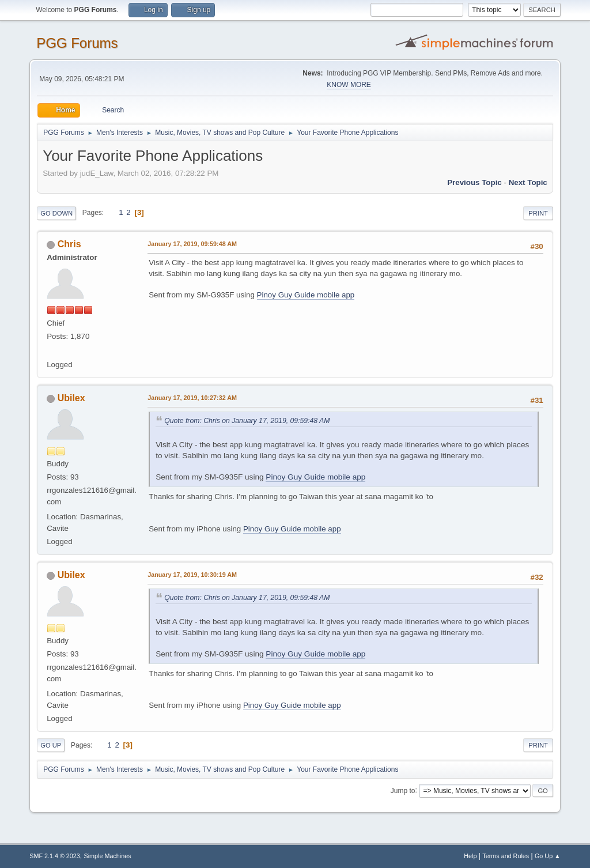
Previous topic (474, 182)
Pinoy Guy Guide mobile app (306, 295)
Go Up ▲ (548, 856)
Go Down (56, 213)
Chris (69, 244)
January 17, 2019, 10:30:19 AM (192, 575)
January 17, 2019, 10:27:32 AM (192, 398)
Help (470, 856)
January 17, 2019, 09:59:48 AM (192, 244)
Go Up (51, 745)
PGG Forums (77, 43)
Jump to (403, 790)
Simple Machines (108, 856)
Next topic (528, 182)
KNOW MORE (349, 85)
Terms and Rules (506, 856)
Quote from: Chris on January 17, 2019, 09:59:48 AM (247, 421)
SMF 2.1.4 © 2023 (55, 856)
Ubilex (71, 398)
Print (538, 213)
